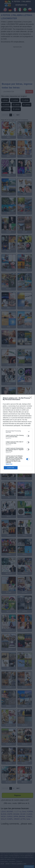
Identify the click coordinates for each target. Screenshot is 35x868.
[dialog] (17, 434)
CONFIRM (11, 468)
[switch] (28, 436)
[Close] (31, 398)
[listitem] (17, 432)
